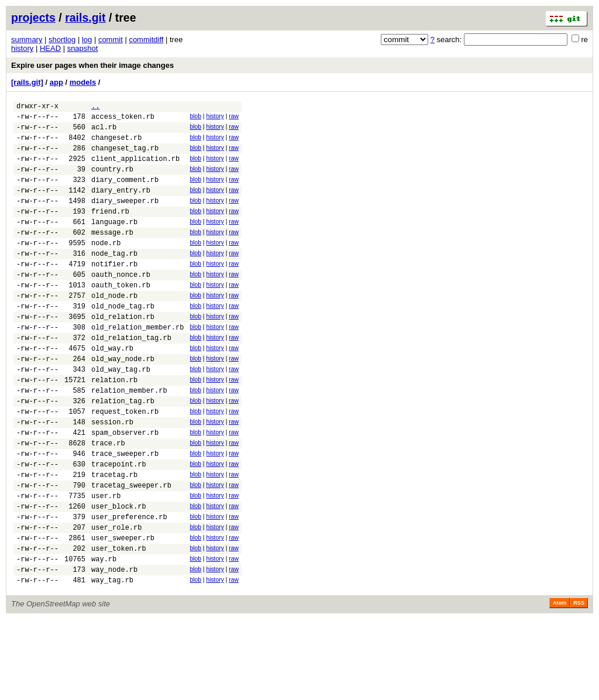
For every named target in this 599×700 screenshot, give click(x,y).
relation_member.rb (129, 439)
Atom (560, 684)
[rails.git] (27, 82)
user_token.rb (119, 624)
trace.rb (108, 501)
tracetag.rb (114, 538)
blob (195, 118)
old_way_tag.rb (121, 415)
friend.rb (110, 230)
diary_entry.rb (121, 206)
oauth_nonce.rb (121, 304)
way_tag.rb (112, 660)
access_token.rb (123, 120)
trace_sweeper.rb (125, 513)
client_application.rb (135, 169)
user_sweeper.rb (123, 611)
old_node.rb (114, 329)
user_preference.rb (129, 587)
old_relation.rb (123, 353)
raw (234, 118)
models (83, 82)
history (22, 48)
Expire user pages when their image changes (92, 65)
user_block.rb (119, 574)
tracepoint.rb (119, 525)
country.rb (112, 181)
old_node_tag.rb (123, 341)
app (56, 82)
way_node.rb (114, 648)
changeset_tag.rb (125, 157)
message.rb (112, 255)
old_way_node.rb (123, 402)
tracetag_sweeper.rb (131, 550)
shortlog (62, 40)
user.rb (106, 562)
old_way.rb (112, 390)
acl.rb (104, 132)
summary (27, 40)
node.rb (106, 267)
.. (95, 107)
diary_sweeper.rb (125, 218)
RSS (579, 684)
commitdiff (146, 40)
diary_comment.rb (125, 193)
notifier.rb (114, 292)
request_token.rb (125, 464)
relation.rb (114, 427)
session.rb (112, 476)
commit (111, 40)
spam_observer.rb (125, 488)
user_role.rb (116, 599)
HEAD (50, 48)
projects (33, 18)
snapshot (83, 48)
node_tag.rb (114, 279)
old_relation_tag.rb (131, 378)
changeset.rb (116, 144)
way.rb (104, 636)
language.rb (114, 243)
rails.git (85, 18)
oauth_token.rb (121, 316)
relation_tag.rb (123, 452)
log (87, 40)
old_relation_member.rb (137, 366)
